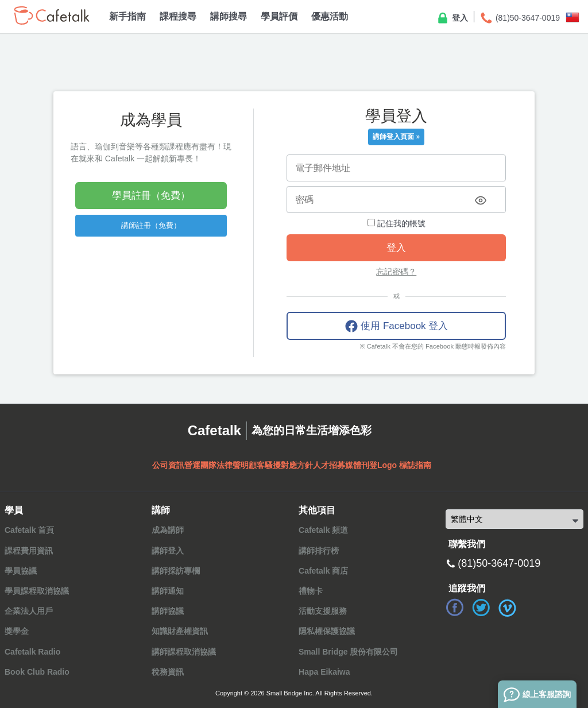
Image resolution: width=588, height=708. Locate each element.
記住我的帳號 (396, 223)
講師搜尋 (229, 16)
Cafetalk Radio (32, 652)
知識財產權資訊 (180, 631)
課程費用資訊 (29, 551)
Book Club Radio (37, 672)
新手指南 (127, 16)
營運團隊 (200, 465)
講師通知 (168, 591)
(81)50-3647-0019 (520, 18)
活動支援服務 (323, 611)
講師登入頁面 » (396, 137)
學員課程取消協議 (37, 591)
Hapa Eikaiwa (324, 672)
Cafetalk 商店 (323, 571)
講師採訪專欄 (176, 571)
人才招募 (329, 465)
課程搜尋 (178, 16)
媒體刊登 (361, 465)
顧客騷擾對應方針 (281, 465)
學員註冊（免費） (151, 196)
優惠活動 (330, 16)
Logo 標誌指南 (404, 465)
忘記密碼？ (396, 272)
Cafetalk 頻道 (323, 530)
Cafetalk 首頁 (29, 530)
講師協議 (168, 611)
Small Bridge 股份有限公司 (348, 652)
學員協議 (21, 571)
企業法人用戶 (29, 611)
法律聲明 (233, 465)
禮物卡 (311, 591)
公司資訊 (168, 465)
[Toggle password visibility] (481, 200)
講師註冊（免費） (151, 225)
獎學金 (17, 631)
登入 (452, 18)
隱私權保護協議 (327, 631)
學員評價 (279, 16)
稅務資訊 (168, 672)
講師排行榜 (319, 551)
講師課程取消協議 (184, 652)
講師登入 (168, 551)
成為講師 (168, 530)
